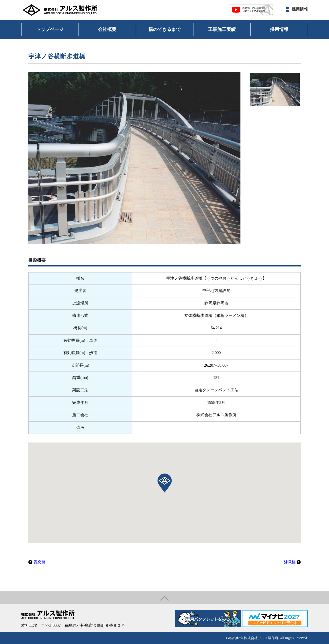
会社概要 (107, 29)
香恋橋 (40, 562)
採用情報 (300, 9)
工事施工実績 (222, 29)
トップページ (50, 29)
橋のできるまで (164, 29)
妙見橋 (290, 562)
